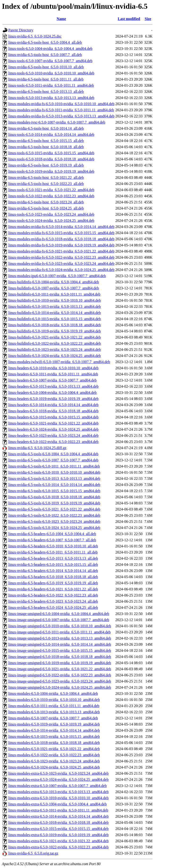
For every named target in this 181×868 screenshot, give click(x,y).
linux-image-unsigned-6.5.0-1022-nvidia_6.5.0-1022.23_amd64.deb (60, 675)
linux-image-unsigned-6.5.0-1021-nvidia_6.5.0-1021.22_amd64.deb (60, 669)
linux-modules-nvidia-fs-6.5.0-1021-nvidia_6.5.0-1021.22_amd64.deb (61, 251)
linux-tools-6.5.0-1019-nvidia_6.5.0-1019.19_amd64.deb (51, 171)
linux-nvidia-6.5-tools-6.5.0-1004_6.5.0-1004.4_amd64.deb (53, 454)
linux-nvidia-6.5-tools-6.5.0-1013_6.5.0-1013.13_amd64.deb (54, 479)
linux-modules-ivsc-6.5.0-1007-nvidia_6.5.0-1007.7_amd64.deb (57, 122)
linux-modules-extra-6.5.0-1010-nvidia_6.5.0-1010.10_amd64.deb (58, 798)
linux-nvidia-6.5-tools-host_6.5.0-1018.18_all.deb (46, 147)
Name (61, 19)
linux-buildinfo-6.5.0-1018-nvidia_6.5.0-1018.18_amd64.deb (55, 325)
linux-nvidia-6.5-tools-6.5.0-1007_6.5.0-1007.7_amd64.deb (53, 460)
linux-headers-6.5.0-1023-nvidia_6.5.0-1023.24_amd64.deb (53, 436)
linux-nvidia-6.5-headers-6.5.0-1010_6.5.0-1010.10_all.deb (53, 546)
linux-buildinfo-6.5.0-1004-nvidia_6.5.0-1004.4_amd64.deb (54, 282)
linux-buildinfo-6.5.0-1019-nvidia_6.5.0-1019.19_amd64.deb (55, 331)
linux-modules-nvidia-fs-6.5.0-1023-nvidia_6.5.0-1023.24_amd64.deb (61, 264)
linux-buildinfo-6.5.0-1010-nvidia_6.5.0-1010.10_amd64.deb (55, 300)
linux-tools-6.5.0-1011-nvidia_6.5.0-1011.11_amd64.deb (51, 85)
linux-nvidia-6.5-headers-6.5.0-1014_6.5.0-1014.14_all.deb (53, 571)
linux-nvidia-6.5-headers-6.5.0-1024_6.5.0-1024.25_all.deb (53, 608)
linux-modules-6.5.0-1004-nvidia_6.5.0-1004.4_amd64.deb (53, 694)
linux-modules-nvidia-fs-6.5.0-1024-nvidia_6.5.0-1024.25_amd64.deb (61, 270)
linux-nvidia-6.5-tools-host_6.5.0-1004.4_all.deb (45, 42)
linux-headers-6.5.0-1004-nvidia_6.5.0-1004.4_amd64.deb (52, 393)
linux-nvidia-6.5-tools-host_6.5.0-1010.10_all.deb (46, 67)
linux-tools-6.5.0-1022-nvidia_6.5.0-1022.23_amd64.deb (51, 196)
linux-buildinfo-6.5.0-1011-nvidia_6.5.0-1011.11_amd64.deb (54, 294)
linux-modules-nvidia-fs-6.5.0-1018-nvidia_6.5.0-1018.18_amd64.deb (61, 239)
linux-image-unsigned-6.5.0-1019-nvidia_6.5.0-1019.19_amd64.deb (60, 663)
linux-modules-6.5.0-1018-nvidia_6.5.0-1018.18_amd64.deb (54, 743)
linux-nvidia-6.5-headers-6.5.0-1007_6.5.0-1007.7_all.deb (52, 540)
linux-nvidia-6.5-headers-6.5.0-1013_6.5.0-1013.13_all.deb (53, 558)
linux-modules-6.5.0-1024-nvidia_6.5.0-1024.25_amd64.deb (54, 767)
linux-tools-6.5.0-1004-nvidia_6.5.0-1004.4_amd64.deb (50, 49)
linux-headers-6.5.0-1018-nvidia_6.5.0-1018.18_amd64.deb (53, 411)
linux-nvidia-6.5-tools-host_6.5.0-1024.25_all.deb (46, 208)
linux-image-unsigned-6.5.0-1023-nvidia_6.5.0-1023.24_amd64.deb (60, 681)
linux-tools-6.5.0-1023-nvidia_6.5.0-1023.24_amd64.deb (51, 214)
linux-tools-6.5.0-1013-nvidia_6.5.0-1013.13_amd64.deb (51, 98)
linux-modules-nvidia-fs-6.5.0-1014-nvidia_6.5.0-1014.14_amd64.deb (61, 227)
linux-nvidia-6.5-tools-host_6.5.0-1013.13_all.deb (46, 92)
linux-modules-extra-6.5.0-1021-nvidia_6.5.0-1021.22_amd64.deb (58, 841)
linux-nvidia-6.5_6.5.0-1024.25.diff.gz (37, 448)
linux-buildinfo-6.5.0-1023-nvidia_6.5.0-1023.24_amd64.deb (55, 350)
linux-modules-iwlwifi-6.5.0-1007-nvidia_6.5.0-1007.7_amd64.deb (59, 362)
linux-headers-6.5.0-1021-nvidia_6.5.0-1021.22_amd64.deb (53, 423)
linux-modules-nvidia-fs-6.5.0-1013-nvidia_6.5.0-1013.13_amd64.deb (61, 116)
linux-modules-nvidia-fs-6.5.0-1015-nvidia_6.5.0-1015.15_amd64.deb (61, 233)
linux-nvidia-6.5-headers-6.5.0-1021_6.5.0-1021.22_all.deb (53, 589)
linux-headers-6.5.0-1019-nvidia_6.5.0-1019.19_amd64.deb (53, 399)
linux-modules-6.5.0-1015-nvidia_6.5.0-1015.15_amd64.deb (54, 737)
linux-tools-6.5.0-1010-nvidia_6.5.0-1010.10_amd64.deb (51, 73)
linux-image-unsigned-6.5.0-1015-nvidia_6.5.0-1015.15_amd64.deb (60, 651)
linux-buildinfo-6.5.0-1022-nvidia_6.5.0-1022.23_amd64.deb (55, 343)
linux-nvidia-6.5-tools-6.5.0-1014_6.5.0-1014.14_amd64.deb (54, 485)
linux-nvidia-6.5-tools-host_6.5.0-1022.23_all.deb (46, 184)
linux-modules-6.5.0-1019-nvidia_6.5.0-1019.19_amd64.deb (54, 724)
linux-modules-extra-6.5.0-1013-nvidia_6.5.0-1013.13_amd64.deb (58, 792)
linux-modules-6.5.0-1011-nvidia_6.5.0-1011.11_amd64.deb (54, 706)
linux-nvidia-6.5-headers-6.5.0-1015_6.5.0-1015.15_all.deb (53, 565)
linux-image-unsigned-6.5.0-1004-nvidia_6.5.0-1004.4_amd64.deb (59, 614)
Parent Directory (21, 30)
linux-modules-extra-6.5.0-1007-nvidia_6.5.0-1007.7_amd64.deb (58, 786)
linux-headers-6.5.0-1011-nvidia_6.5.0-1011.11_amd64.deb (53, 374)
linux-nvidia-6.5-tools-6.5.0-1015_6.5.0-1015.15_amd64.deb (54, 491)
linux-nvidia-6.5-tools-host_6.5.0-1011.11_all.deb (46, 79)
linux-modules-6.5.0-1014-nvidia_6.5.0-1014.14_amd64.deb (54, 730)
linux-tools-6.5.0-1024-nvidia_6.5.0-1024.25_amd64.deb (51, 221)
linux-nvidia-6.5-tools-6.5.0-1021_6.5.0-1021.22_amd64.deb (54, 509)
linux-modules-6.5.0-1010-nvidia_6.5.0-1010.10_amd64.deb (54, 700)
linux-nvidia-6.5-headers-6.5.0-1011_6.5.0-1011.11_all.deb (53, 552)
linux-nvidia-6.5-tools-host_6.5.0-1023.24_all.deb (46, 202)
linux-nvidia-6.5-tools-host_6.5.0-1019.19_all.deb (46, 165)
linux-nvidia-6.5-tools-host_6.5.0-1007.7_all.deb (45, 55)
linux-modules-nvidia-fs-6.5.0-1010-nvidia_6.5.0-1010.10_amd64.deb (61, 104)
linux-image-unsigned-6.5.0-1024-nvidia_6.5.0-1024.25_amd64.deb (60, 687)
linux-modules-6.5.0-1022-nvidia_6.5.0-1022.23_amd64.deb (54, 755)
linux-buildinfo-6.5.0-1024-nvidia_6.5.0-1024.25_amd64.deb (55, 356)
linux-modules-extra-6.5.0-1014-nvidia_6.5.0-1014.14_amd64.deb (58, 816)
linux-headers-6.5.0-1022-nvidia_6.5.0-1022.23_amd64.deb (53, 442)
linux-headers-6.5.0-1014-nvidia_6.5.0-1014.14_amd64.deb (53, 405)
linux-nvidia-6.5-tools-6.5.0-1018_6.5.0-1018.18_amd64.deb (54, 497)
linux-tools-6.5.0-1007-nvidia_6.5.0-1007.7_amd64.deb (50, 61)
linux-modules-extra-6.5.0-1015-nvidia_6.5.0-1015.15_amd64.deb (58, 829)
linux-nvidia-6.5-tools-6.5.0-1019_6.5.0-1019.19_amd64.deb (54, 503)
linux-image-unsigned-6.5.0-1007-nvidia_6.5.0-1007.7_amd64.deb (59, 620)
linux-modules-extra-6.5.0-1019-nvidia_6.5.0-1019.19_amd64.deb (58, 835)
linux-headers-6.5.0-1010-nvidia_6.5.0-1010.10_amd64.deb (53, 368)
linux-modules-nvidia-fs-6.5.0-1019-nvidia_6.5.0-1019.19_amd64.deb (61, 245)
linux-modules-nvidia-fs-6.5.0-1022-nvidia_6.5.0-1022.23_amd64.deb (61, 257)
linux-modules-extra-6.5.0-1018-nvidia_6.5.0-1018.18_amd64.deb (58, 823)
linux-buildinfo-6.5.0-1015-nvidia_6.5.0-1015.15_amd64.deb (55, 319)
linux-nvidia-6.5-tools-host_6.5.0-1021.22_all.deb (46, 178)
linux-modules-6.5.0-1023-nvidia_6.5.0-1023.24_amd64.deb (54, 761)
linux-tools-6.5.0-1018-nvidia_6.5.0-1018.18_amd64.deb (51, 159)
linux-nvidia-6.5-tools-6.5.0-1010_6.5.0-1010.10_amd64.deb (54, 472)
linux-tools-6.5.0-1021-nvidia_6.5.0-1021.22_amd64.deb (51, 190)
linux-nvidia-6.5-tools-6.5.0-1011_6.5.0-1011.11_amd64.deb (54, 466)
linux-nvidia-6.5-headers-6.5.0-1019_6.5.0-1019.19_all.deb (53, 583)
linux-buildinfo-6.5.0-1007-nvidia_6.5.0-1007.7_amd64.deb (54, 288)
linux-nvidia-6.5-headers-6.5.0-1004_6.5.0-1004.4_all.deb (52, 534)
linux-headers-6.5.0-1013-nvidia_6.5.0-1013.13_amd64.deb (53, 386)
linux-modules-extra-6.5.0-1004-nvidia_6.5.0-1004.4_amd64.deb (58, 804)
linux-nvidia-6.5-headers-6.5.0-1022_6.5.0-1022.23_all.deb (53, 595)
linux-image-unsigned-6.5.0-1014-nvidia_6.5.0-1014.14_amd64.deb (60, 644)
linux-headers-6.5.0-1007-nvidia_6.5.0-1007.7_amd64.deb (52, 380)
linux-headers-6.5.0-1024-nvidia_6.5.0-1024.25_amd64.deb (53, 429)
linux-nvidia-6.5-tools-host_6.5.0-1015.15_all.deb (46, 141)
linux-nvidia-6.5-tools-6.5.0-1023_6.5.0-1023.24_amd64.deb (54, 522)
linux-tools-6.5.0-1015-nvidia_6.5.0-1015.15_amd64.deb (51, 153)
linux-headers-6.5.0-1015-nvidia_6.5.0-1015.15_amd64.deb (53, 417)
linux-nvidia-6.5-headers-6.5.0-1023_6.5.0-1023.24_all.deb (53, 601)
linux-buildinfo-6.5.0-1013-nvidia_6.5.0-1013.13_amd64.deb (55, 307)
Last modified (129, 19)
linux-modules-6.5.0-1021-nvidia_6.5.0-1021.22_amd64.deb (54, 749)
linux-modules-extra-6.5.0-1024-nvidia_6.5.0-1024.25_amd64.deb (58, 780)
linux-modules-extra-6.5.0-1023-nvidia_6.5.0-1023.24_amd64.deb (58, 773)
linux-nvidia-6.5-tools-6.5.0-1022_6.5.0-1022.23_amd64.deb (54, 515)
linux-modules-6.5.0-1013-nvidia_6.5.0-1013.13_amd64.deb (54, 712)
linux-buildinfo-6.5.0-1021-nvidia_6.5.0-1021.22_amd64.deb (55, 337)
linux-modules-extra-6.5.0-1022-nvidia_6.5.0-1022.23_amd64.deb (58, 847)
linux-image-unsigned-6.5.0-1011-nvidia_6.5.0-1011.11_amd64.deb (60, 632)
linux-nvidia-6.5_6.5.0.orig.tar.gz (33, 853)
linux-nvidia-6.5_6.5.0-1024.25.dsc (35, 36)
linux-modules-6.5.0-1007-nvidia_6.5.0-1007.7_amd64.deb (53, 718)
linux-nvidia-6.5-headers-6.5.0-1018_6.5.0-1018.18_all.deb (53, 577)
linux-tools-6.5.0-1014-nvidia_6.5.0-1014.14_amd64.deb (51, 135)
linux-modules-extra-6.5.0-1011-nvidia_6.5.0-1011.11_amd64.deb (58, 810)
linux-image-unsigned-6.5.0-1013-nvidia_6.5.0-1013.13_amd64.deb (60, 638)
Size (148, 19)
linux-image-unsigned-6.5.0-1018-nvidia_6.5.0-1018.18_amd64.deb (60, 657)
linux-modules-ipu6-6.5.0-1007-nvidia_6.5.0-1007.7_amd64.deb (57, 276)
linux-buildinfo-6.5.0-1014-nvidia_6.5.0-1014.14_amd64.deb (55, 313)
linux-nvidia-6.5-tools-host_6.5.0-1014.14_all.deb (46, 128)
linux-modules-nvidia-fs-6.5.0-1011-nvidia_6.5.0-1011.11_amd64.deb (61, 110)
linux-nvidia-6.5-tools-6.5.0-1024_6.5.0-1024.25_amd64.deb (54, 528)
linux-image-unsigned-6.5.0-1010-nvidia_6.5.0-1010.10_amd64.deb (60, 626)
